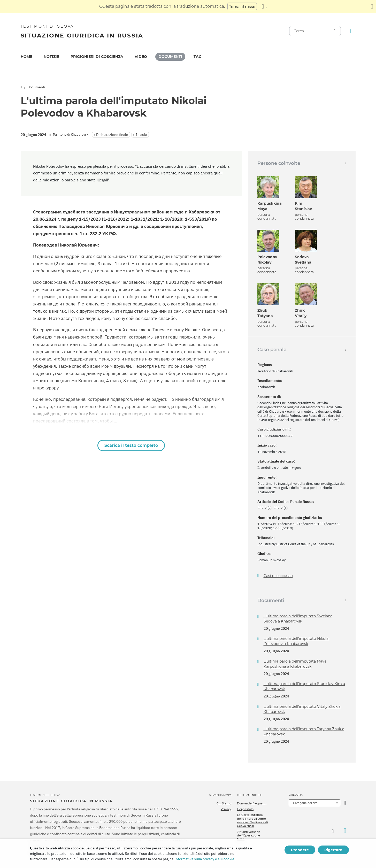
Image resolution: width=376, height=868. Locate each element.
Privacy (226, 809)
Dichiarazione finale (112, 135)
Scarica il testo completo (131, 445)
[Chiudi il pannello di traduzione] (372, 6)
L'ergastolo (245, 809)
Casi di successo (278, 576)
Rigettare (333, 850)
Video (141, 57)
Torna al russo (242, 6)
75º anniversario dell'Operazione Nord (249, 836)
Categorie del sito (305, 803)
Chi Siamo (224, 803)
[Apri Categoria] (345, 803)
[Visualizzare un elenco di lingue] (264, 6)
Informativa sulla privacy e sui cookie (204, 859)
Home (26, 57)
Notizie (51, 57)
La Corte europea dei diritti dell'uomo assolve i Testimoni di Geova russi (252, 820)
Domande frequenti (252, 803)
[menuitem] (26, 57)
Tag (198, 57)
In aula (141, 135)
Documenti (170, 57)
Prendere (300, 850)
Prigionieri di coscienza (97, 57)
